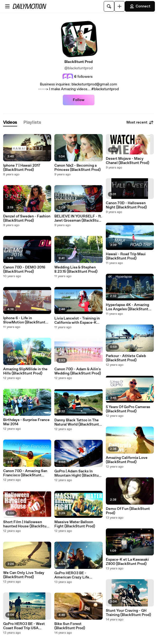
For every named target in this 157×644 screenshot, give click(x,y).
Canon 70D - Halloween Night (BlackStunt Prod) (126, 205)
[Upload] (120, 6)
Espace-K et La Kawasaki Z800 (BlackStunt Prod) (127, 562)
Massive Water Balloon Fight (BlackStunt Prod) (75, 524)
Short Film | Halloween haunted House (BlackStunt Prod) (27, 524)
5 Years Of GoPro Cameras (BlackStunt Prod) (128, 409)
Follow (79, 100)
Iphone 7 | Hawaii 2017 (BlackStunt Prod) (22, 168)
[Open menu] (7, 6)
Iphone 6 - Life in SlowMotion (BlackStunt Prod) (24, 320)
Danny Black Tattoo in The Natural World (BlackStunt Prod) (77, 422)
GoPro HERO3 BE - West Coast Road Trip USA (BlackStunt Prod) (24, 626)
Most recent (140, 122)
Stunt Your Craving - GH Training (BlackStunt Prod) (128, 613)
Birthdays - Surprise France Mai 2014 (26, 422)
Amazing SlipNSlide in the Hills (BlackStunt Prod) (25, 371)
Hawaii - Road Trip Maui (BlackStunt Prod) (126, 256)
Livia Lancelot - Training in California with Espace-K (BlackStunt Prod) (77, 321)
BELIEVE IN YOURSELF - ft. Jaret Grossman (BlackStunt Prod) (78, 218)
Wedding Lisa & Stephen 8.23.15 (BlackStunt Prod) (76, 270)
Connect (140, 6)
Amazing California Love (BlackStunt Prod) (127, 460)
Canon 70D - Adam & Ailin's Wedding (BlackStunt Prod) (78, 371)
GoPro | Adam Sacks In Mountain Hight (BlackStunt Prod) (78, 473)
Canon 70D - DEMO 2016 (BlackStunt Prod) (24, 270)
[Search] (109, 6)
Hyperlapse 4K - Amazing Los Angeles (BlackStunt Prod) (127, 307)
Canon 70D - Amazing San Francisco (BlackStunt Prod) (25, 473)
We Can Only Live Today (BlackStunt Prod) (24, 575)
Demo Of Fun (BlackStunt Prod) (128, 511)
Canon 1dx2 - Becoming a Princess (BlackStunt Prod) (77, 168)
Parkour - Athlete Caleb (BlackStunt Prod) (126, 358)
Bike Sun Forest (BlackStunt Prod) (70, 626)
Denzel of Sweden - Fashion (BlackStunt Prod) (27, 218)
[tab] (10, 123)
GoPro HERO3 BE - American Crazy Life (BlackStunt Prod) (72, 575)
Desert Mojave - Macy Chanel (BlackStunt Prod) (127, 161)
